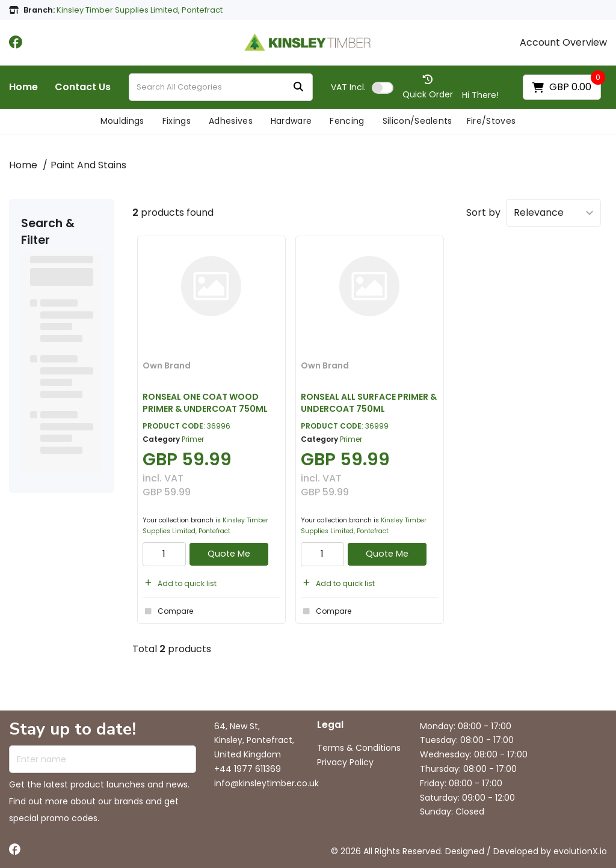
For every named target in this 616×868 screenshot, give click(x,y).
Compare (168, 611)
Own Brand (167, 365)
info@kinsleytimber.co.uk (266, 783)
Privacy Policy (345, 762)
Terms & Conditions (359, 748)
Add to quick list (180, 583)
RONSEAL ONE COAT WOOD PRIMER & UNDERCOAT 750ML (205, 402)
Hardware (291, 121)
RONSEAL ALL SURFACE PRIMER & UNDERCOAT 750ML (369, 402)
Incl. (348, 87)
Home (23, 87)
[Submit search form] (298, 87)
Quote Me (229, 554)
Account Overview (563, 43)
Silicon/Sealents (417, 121)
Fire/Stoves (491, 121)
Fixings (177, 121)
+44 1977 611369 (248, 769)
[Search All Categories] (221, 87)
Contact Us (83, 87)
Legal (330, 725)
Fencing (347, 121)
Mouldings (122, 121)
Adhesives (231, 121)
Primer (193, 439)
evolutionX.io (580, 851)
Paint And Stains (88, 165)
